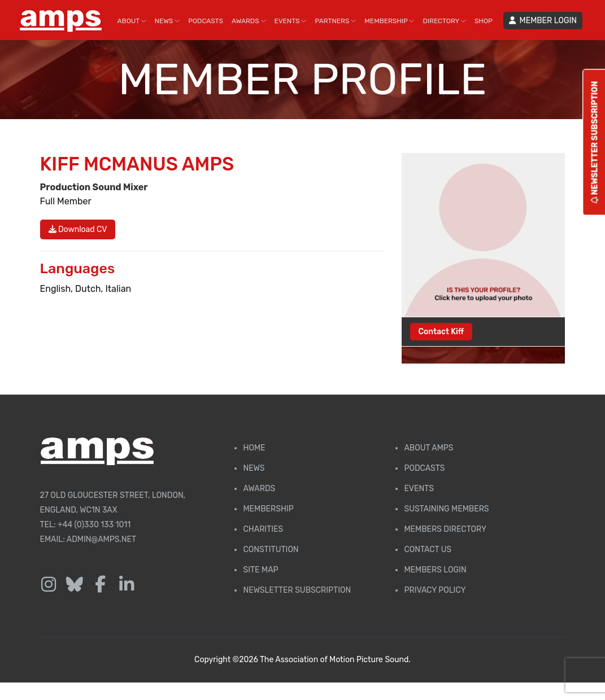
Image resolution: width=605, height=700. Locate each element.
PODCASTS (206, 21)
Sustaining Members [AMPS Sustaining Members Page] (446, 509)
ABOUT (132, 21)
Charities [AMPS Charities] (263, 529)
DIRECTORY (444, 21)
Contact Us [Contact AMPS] (428, 550)
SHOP (484, 21)
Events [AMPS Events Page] (419, 489)
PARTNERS (335, 21)
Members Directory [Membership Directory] (445, 529)
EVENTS (291, 21)
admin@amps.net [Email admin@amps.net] (101, 539)
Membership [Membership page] (268, 509)
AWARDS (249, 21)
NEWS (167, 21)
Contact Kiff (441, 332)
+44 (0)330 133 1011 (94, 525)
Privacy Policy (435, 590)
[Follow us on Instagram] (49, 585)
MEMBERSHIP (389, 21)
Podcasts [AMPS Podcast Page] (424, 468)
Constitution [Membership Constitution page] (271, 550)
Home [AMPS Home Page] (254, 448)
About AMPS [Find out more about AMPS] (428, 448)
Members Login (435, 570)
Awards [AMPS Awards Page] (259, 489)
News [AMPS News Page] (254, 468)
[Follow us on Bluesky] (75, 585)
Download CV (78, 229)
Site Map (260, 570)
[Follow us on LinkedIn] (127, 585)
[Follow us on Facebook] (101, 585)
